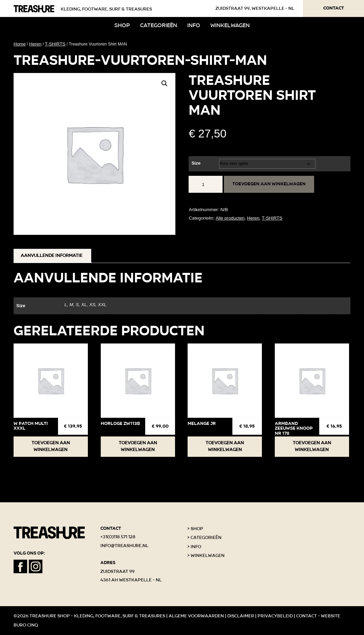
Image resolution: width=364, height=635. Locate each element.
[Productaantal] (206, 184)
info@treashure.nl (124, 546)
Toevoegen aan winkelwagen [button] (51, 446)
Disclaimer (241, 616)
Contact (334, 8)
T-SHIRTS (55, 44)
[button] (165, 83)
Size (196, 163)
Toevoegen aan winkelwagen (269, 184)
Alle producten (230, 218)
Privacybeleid (275, 616)
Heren (35, 44)
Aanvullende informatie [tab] (52, 256)
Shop (122, 25)
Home (20, 44)
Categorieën (159, 25)
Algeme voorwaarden (196, 616)
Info (194, 25)
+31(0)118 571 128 (118, 537)
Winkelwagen (230, 25)
